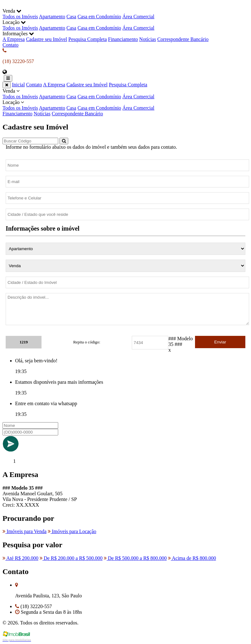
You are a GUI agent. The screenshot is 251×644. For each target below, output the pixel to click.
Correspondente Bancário (183, 39)
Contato (11, 45)
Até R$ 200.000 (20, 558)
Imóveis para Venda (25, 531)
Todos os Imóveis (20, 17)
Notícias (148, 39)
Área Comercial (138, 17)
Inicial (18, 85)
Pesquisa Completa (87, 39)
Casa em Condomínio (99, 17)
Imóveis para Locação (72, 531)
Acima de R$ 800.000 (192, 558)
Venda (125, 94)
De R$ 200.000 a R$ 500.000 (71, 558)
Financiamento (123, 39)
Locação (125, 105)
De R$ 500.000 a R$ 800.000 (135, 558)
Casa (71, 17)
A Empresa (14, 39)
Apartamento (52, 17)
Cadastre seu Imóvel (47, 39)
